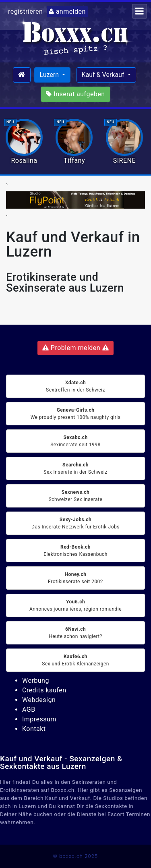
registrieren (25, 11)
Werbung (36, 681)
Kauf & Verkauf (104, 75)
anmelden (67, 11)
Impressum (39, 719)
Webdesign (39, 700)
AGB (29, 710)
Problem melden (75, 348)
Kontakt (34, 729)
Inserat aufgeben (75, 94)
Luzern (50, 75)
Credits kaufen (44, 690)
